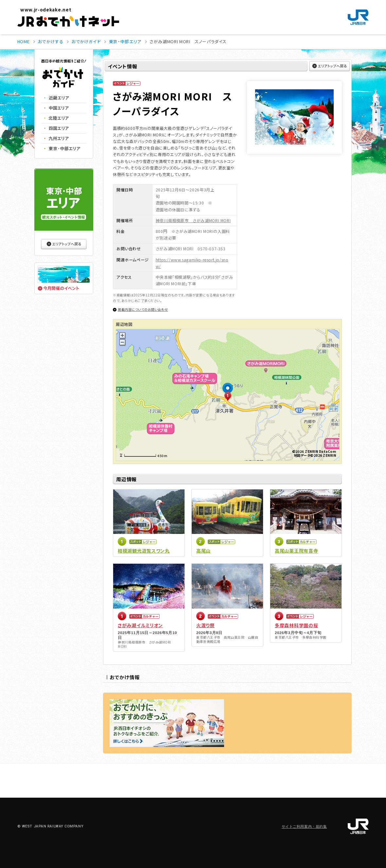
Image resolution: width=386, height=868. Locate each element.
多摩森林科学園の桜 (296, 625)
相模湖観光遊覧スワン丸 (144, 551)
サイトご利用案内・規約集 (304, 827)
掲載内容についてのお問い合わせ (143, 309)
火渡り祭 (205, 625)
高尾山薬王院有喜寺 (296, 551)
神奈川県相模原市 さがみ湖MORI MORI (193, 220)
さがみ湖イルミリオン (140, 625)
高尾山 (203, 551)
